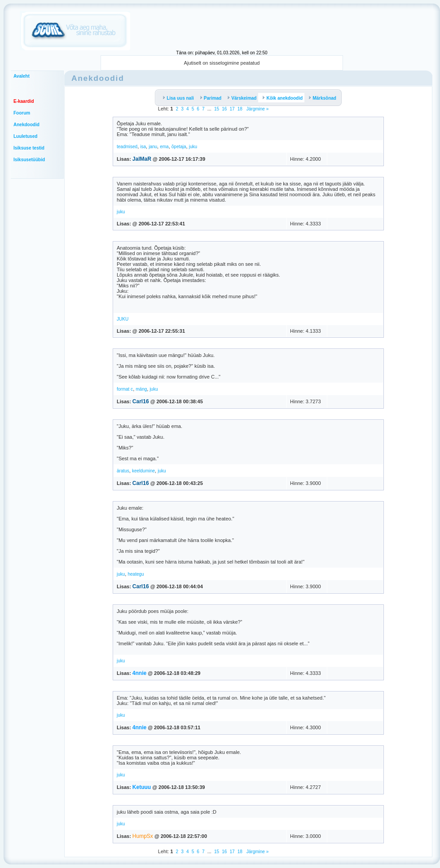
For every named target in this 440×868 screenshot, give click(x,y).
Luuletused (25, 136)
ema (164, 147)
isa (143, 147)
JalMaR (142, 159)
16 (224, 109)
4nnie (139, 673)
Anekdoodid (26, 125)
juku (193, 147)
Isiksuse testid (29, 148)
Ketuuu (142, 787)
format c (125, 389)
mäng (141, 389)
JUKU (123, 319)
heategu (136, 574)
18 (240, 109)
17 (232, 109)
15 (217, 109)
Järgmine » (257, 109)
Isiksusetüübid (29, 160)
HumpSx (143, 836)
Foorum (22, 113)
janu (153, 147)
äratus (123, 471)
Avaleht (22, 76)
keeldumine (143, 471)
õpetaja (179, 147)
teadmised (127, 147)
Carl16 (141, 401)
